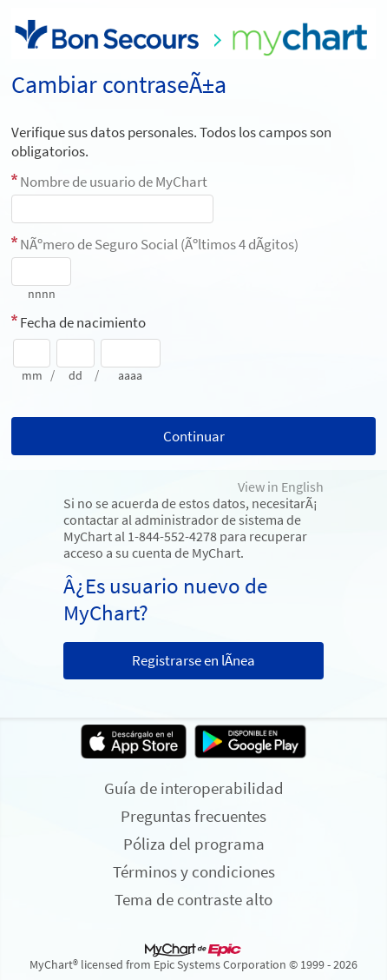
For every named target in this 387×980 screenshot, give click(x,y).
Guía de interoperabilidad (194, 788)
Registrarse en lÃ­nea (193, 660)
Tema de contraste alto (193, 899)
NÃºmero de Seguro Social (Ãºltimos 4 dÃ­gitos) (159, 244)
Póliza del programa (194, 844)
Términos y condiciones (194, 871)
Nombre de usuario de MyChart (114, 182)
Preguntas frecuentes (193, 816)
